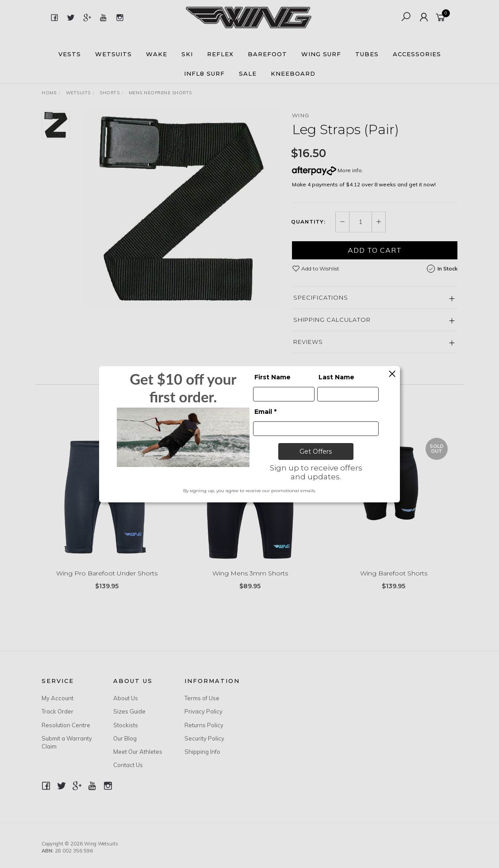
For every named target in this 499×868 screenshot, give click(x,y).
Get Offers (316, 451)
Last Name (336, 377)
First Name (273, 377)
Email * (265, 412)
